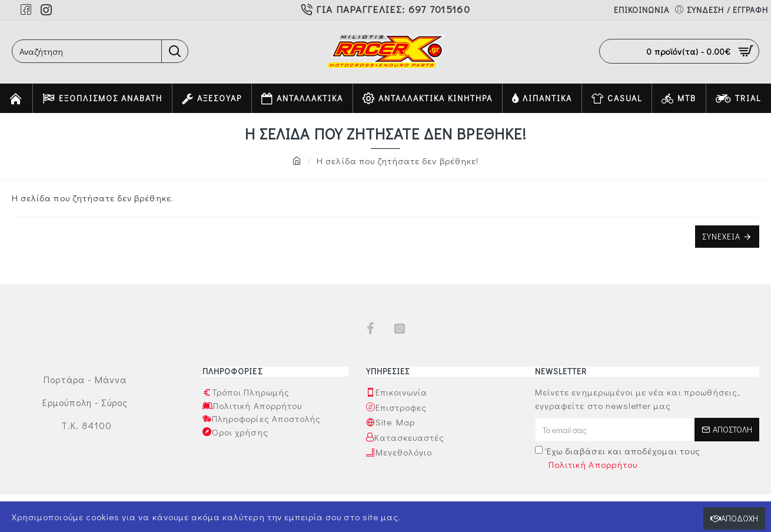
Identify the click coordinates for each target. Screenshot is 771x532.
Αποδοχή (740, 518)
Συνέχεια (721, 236)
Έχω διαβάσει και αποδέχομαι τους (618, 458)
